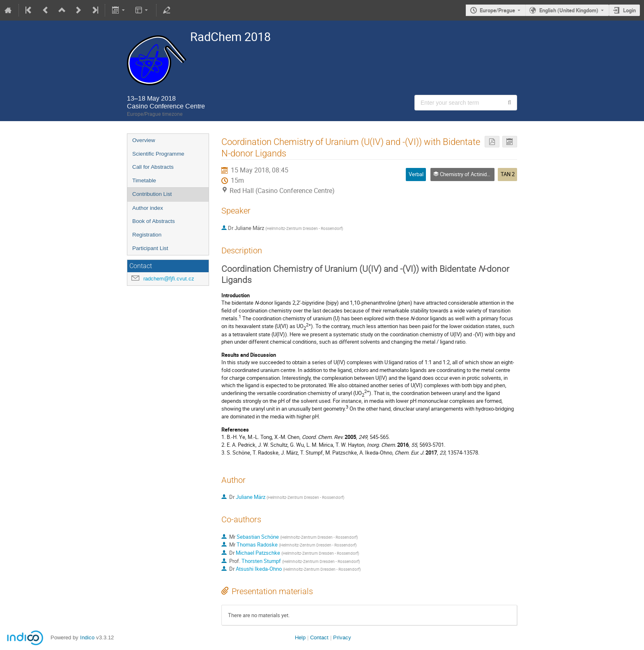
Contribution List (152, 194)
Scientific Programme (158, 154)
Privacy (342, 637)
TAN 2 (508, 174)
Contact (319, 637)
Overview (144, 140)
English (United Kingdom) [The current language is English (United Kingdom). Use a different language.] (569, 10)
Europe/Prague (497, 10)
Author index (148, 208)
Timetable (144, 180)
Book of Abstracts (154, 221)
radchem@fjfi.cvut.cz (169, 279)
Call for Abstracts (153, 167)
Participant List (150, 248)
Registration (147, 235)
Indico (87, 637)
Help (300, 637)
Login (629, 10)
